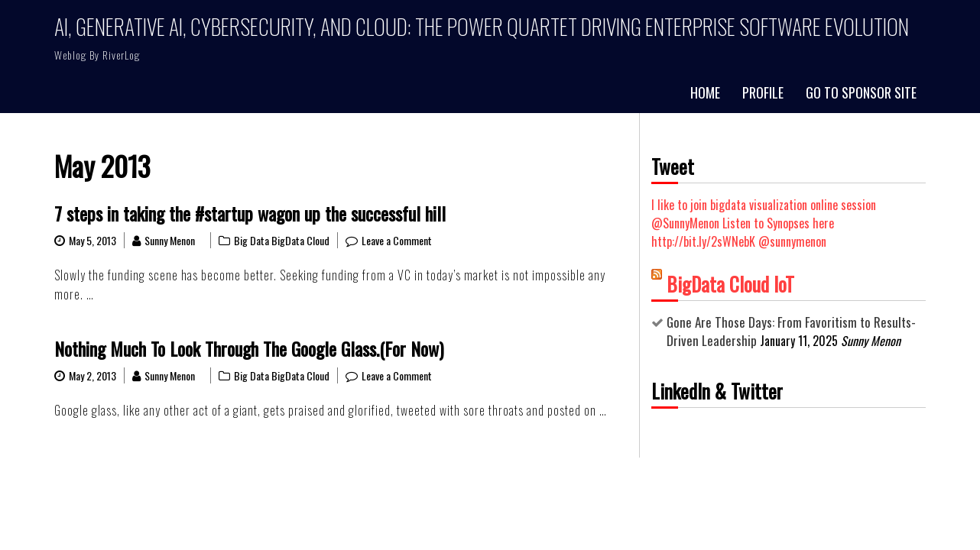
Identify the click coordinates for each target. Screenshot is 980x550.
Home (705, 92)
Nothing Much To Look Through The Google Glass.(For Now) (249, 348)
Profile (763, 92)
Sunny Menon (170, 240)
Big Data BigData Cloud (282, 240)
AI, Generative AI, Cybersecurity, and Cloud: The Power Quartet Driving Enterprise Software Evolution (482, 26)
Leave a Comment (397, 240)
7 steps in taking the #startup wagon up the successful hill (250, 213)
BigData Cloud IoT (730, 284)
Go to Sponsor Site (861, 92)
